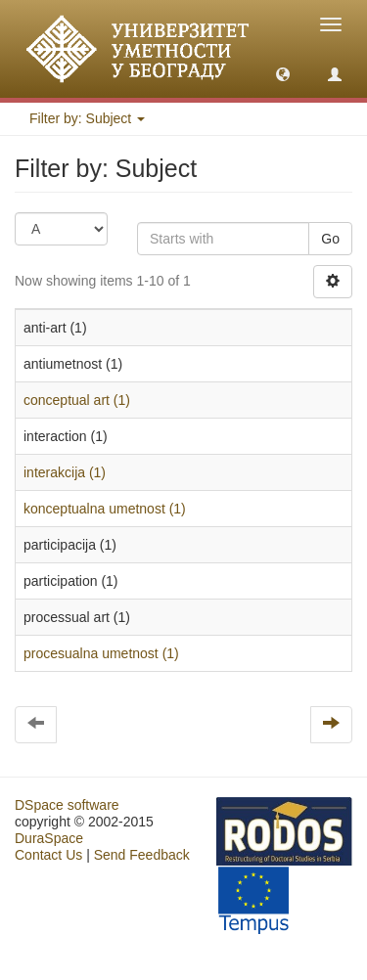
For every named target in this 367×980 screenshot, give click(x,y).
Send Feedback (142, 855)
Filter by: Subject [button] (87, 118)
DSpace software (67, 805)
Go (330, 239)
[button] (283, 73)
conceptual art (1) (77, 400)
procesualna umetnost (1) (101, 653)
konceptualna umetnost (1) (105, 509)
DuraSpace (49, 838)
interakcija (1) (65, 472)
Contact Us (48, 855)
